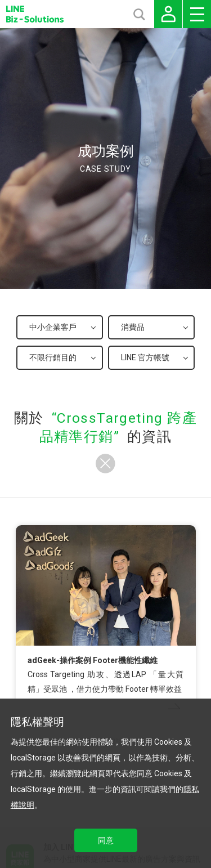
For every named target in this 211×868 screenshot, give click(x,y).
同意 (106, 840)
